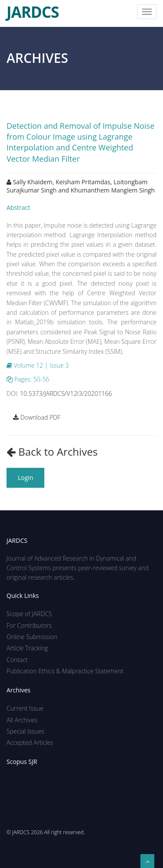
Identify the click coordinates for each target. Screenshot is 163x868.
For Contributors (29, 625)
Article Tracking (27, 648)
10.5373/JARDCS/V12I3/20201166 (66, 393)
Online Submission (32, 637)
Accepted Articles (30, 742)
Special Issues (25, 731)
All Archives (22, 720)
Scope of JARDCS (29, 614)
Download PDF (37, 417)
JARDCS (33, 9)
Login (25, 478)
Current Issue (25, 708)
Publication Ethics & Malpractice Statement (65, 671)
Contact (17, 660)
